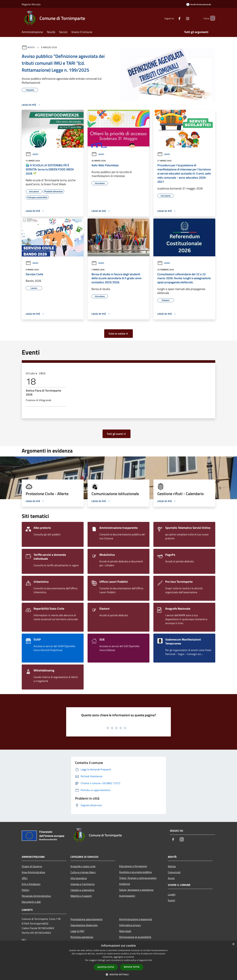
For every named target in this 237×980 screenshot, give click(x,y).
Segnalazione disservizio (84, 925)
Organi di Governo (32, 866)
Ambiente (125, 884)
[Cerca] (211, 18)
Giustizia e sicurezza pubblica (135, 872)
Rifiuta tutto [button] (132, 967)
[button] (118, 974)
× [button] (233, 944)
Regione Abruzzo (31, 4)
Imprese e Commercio (82, 884)
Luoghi (172, 894)
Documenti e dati (31, 902)
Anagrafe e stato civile (83, 866)
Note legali (125, 931)
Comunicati (174, 872)
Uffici (25, 878)
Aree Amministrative (33, 872)
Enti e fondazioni (31, 884)
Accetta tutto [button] (106, 967)
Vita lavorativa (79, 878)
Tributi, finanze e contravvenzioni (138, 878)
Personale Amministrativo (36, 896)
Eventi (171, 900)
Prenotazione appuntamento (86, 919)
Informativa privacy (130, 925)
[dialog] (118, 960)
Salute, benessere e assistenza (136, 890)
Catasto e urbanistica (82, 890)
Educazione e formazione (133, 866)
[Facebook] (174, 18)
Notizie (172, 866)
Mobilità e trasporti (81, 896)
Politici (26, 890)
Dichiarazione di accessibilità (135, 937)
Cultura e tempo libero (83, 872)
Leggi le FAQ (77, 931)
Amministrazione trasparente (136, 919)
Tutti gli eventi (117, 434)
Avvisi (31, 47)
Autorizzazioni (127, 896)
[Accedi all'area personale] (199, 4)
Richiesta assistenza (82, 937)
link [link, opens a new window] (150, 960)
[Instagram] (182, 18)
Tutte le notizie (118, 334)
